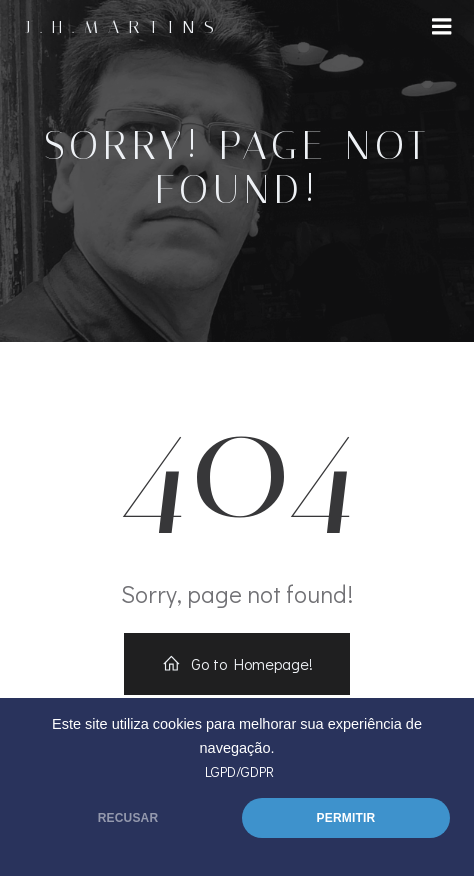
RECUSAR (128, 818)
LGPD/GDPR (239, 771)
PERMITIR (346, 818)
